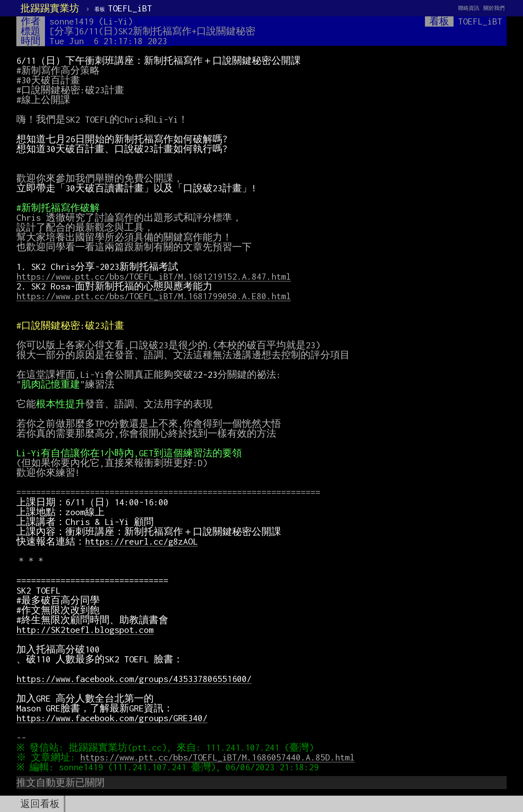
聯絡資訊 (469, 8)
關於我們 (494, 8)
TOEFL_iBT (123, 8)
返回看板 (40, 804)
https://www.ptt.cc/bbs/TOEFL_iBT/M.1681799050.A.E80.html (154, 296)
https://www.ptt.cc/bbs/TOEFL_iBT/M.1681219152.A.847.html (154, 276)
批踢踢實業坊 (50, 8)
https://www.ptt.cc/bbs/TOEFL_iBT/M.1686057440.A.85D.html (219, 757)
